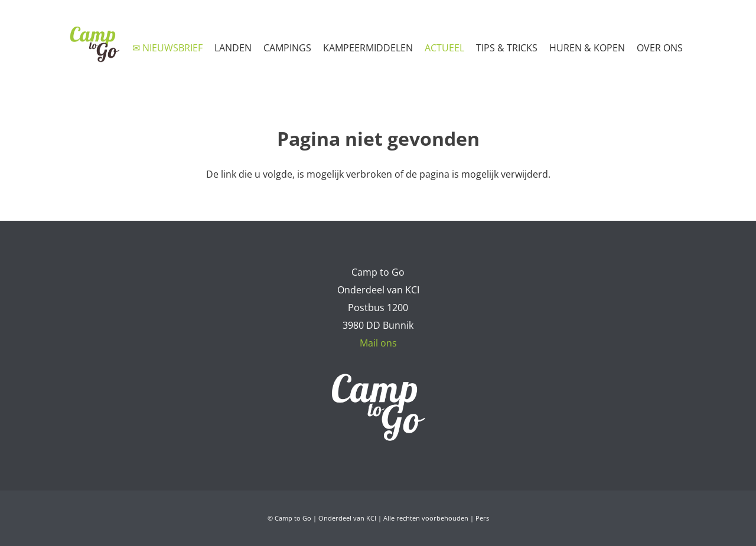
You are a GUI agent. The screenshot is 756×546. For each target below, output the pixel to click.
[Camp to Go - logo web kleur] (94, 44)
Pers (482, 518)
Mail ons (378, 343)
